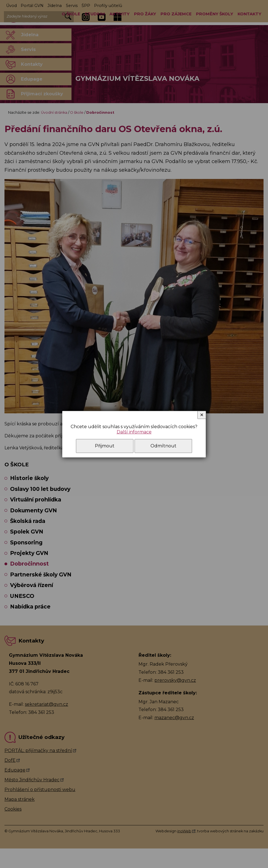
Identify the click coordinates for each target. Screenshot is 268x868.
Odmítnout (163, 446)
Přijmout (105, 446)
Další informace (134, 432)
